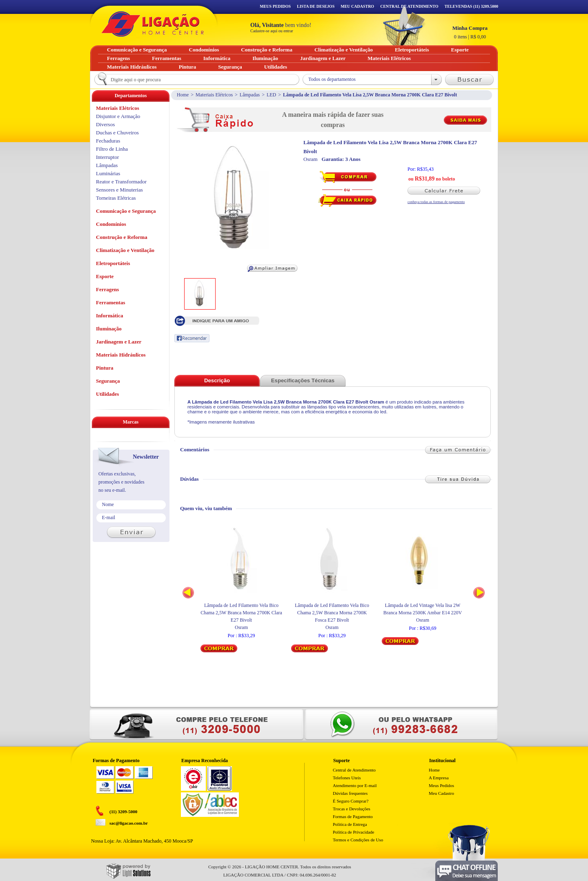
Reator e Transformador (121, 182)
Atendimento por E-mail (355, 785)
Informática (109, 316)
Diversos (105, 124)
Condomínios (111, 224)
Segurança (108, 381)
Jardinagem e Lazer (119, 342)
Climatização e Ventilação (125, 250)
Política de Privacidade (353, 832)
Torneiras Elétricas (116, 198)
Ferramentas (110, 302)
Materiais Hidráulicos (121, 355)
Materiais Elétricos (214, 95)
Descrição (217, 380)
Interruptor (107, 157)
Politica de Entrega (350, 824)
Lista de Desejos (316, 6)
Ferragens (107, 289)
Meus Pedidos (275, 6)
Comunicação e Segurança (126, 211)
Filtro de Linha (112, 149)
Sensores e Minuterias (119, 190)
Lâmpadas (250, 95)
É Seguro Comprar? (351, 801)
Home (183, 95)
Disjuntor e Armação (118, 116)
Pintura (105, 368)
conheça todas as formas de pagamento (436, 202)
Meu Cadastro (357, 6)
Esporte (105, 276)
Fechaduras (108, 141)
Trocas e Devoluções (352, 809)
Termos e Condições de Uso (358, 840)
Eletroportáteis (113, 263)
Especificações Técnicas (303, 380)
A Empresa (439, 778)
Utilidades (107, 394)
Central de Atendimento (354, 770)
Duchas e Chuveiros (117, 133)
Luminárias (108, 173)
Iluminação (109, 329)
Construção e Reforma (122, 237)
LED (271, 95)
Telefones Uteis (347, 778)
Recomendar (192, 338)
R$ (470, 32)
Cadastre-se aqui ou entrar (272, 31)
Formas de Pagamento (353, 816)
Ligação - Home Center (153, 24)
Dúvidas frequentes (350, 793)
